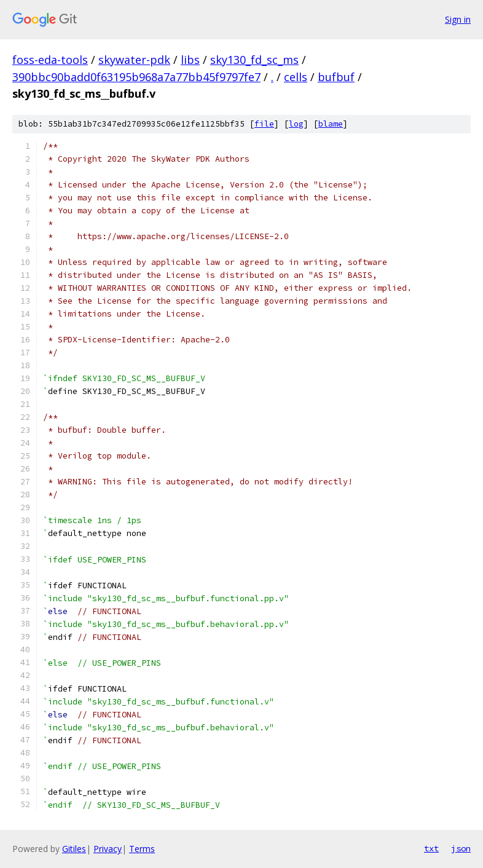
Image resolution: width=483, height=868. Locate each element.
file (264, 124)
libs (190, 60)
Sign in (458, 19)
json (461, 848)
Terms (142, 849)
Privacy (108, 849)
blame (331, 124)
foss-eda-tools (50, 60)
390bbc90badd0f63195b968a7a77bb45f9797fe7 (136, 77)
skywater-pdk (134, 60)
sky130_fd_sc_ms (254, 60)
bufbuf (336, 77)
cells (296, 77)
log (296, 124)
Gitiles (74, 849)
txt (431, 848)
